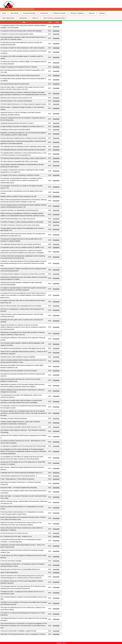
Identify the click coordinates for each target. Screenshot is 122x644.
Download (56, 27)
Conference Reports (59, 13)
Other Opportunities (8, 18)
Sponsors (92, 13)
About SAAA (14, 13)
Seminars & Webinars (77, 13)
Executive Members (29, 13)
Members (102, 13)
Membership (23, 18)
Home (4, 13)
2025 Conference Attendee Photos (54, 18)
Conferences (44, 13)
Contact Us (35, 18)
